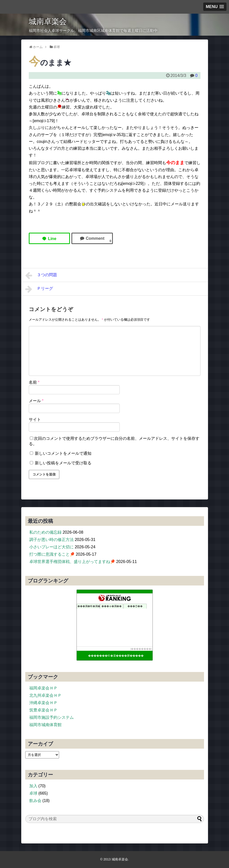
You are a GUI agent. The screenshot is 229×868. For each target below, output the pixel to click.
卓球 (33, 793)
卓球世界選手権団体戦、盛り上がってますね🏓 (72, 562)
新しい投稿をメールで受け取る (63, 463)
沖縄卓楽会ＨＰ (43, 703)
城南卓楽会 (48, 21)
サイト (35, 419)
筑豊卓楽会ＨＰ (43, 710)
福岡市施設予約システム (52, 717)
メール (36, 401)
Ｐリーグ (39, 289)
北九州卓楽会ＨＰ (45, 695)
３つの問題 (41, 275)
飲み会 (35, 801)
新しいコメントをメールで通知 (63, 453)
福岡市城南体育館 (45, 725)
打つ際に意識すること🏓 (52, 554)
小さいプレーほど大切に (52, 547)
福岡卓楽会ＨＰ (43, 688)
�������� (141, 649)
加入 (33, 786)
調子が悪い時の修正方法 (52, 540)
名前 (34, 382)
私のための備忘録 (45, 532)
